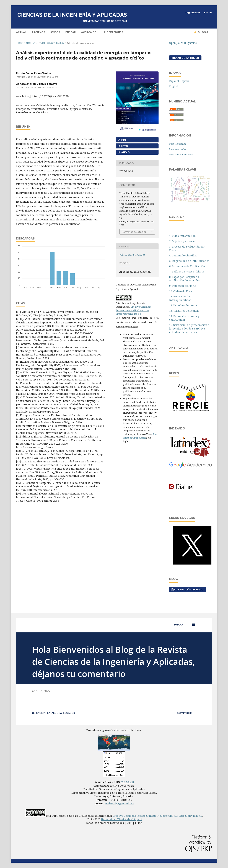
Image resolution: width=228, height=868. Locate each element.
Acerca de (89, 32)
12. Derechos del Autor (183, 305)
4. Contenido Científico (183, 255)
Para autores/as (178, 149)
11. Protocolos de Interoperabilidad (180, 298)
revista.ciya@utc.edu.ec (119, 803)
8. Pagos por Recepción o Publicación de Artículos (185, 279)
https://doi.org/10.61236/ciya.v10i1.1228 (46, 96)
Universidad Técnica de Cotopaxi (121, 819)
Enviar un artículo (185, 58)
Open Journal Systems (183, 43)
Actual (21, 32)
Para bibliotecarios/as (181, 154)
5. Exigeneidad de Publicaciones (189, 261)
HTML (125, 146)
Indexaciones (114, 32)
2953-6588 (128, 782)
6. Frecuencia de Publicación (187, 266)
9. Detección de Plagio (183, 286)
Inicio (20, 43)
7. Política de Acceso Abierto (187, 271)
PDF (124, 140)
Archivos (38, 32)
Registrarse (192, 12)
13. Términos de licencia (184, 311)
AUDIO (125, 152)
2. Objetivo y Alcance (182, 241)
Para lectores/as (178, 144)
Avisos (55, 32)
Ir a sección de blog (189, 589)
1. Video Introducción (182, 236)
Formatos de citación (134, 232)
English (174, 86)
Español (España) (180, 81)
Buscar (71, 32)
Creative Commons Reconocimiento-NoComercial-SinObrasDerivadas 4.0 (134, 310)
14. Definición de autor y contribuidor (184, 318)
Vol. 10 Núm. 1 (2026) (52, 43)
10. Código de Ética (181, 291)
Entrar (208, 12)
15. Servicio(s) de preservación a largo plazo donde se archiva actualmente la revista (189, 329)
